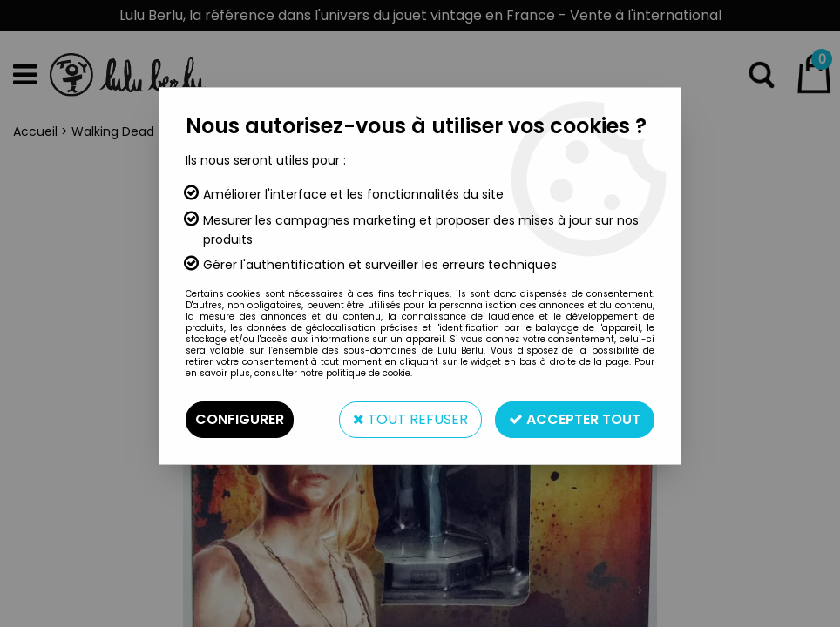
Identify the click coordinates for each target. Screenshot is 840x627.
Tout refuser (410, 419)
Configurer (240, 419)
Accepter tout (575, 419)
